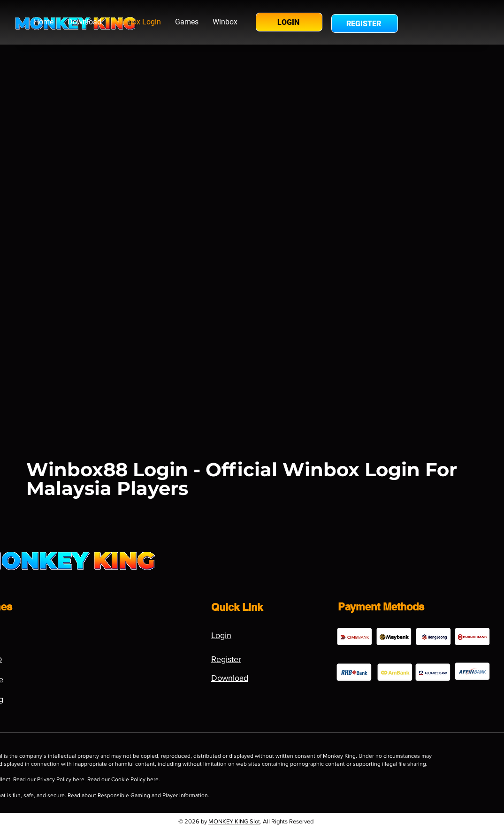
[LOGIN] (289, 22)
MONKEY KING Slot (234, 821)
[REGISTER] (365, 23)
